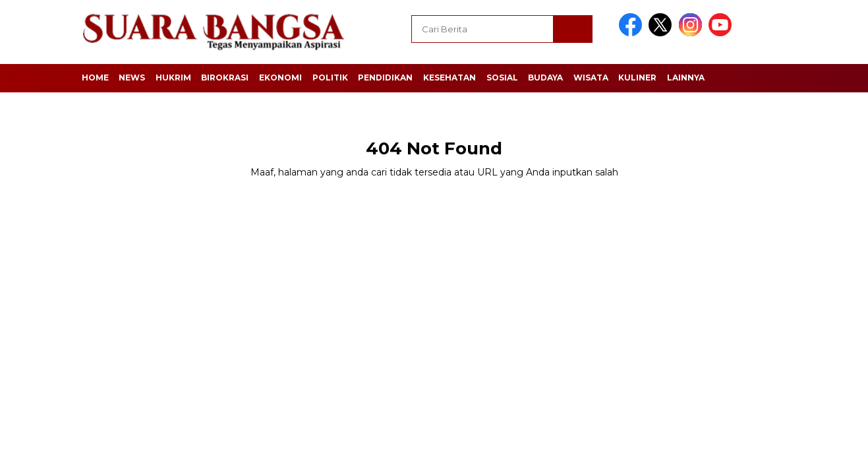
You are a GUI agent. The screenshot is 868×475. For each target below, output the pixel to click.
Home (95, 78)
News (132, 78)
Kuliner (637, 78)
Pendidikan (385, 78)
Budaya (545, 78)
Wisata (591, 78)
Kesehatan (449, 78)
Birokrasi (225, 78)
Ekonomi (280, 78)
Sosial (502, 78)
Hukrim (173, 78)
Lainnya (686, 78)
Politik (330, 78)
